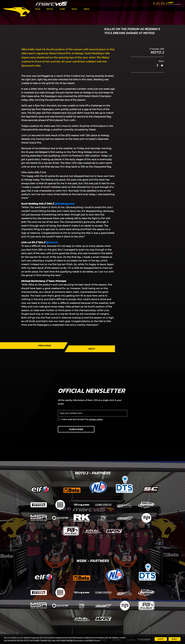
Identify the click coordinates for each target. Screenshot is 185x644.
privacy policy (96, 419)
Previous (45, 346)
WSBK (62, 9)
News (74, 9)
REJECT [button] (175, 639)
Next (92, 349)
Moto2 (50, 9)
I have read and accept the (82, 419)
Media (87, 9)
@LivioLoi (52, 242)
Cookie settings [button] (144, 639)
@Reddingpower (65, 204)
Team (37, 9)
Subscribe (76, 429)
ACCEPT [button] (161, 639)
